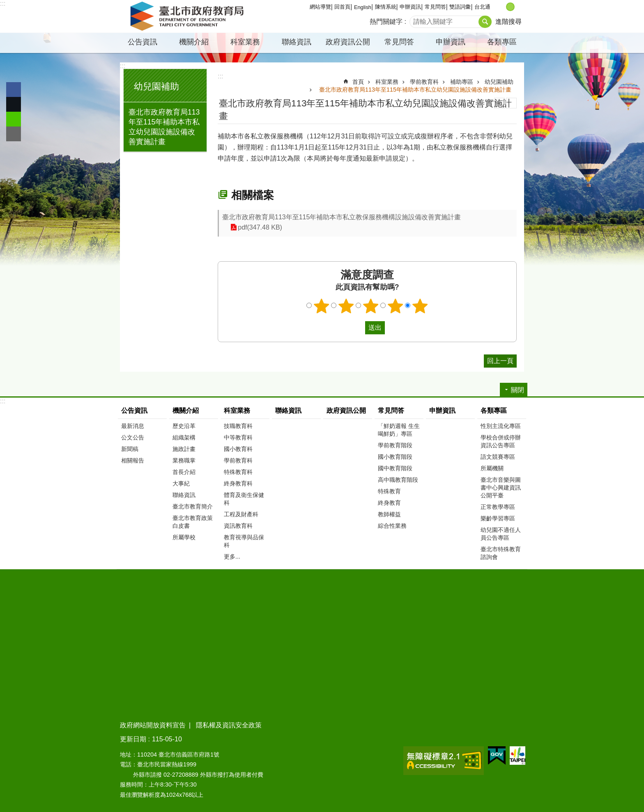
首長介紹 (184, 472)
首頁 (358, 82)
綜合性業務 (392, 526)
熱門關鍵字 (386, 22)
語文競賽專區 (498, 457)
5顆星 (420, 306)
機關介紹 (194, 42)
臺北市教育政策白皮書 (193, 522)
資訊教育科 (238, 526)
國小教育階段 (395, 457)
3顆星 (371, 306)
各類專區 (502, 42)
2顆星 (346, 306)
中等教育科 (238, 437)
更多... (232, 557)
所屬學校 (184, 537)
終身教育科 (238, 483)
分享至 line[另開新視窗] (14, 119)
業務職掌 (184, 460)
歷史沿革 (184, 426)
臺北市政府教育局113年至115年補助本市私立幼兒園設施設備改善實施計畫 (164, 127)
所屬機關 (492, 468)
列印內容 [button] (499, 103)
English (363, 7)
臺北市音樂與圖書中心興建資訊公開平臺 (501, 488)
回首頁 (342, 7)
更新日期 (133, 739)
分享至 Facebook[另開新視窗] (14, 90)
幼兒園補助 (156, 86)
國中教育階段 (395, 468)
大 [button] (519, 7)
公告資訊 (143, 42)
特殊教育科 (238, 472)
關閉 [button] (517, 390)
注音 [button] (511, 103)
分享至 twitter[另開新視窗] (14, 104)
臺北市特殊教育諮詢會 (501, 553)
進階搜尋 (508, 22)
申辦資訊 (410, 7)
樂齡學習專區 (498, 518)
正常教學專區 (498, 507)
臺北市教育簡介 (193, 506)
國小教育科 (238, 449)
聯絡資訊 (297, 42)
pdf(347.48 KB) (260, 227)
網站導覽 (320, 7)
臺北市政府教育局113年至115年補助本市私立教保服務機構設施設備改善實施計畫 (342, 217)
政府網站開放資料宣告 (153, 725)
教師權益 (389, 514)
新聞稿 (130, 449)
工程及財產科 (241, 514)
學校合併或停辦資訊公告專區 (501, 441)
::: (3, 3)
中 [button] (510, 7)
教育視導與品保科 (244, 541)
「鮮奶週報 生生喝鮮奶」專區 (399, 430)
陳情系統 (386, 7)
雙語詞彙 (460, 7)
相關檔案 (253, 195)
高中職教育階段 (398, 480)
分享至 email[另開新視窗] (14, 134)
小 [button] (502, 7)
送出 (357, 328)
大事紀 (181, 483)
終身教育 (389, 503)
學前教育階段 (395, 445)
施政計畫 (184, 449)
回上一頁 (500, 361)
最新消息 (133, 426)
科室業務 (245, 42)
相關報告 (133, 460)
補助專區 (462, 82)
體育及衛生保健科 (244, 499)
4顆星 (396, 306)
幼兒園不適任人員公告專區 (501, 534)
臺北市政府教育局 (189, 16)
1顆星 (322, 306)
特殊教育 (389, 491)
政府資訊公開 (348, 42)
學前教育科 (424, 82)
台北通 (482, 7)
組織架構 (184, 437)
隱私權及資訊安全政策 (229, 725)
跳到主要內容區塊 (4, 4)
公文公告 (133, 437)
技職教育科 (238, 426)
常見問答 (435, 7)
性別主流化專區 (501, 426)
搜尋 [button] (485, 22)
